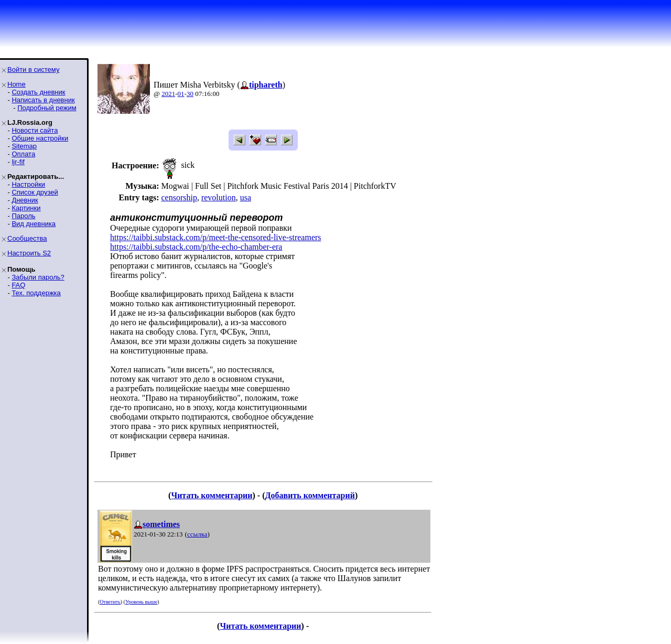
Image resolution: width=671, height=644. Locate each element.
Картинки (26, 208)
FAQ (18, 285)
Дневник (25, 200)
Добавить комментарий (310, 495)
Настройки (28, 184)
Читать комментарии (212, 495)
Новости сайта (35, 130)
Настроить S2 (29, 253)
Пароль (23, 216)
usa (246, 197)
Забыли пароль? (38, 277)
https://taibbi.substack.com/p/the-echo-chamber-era (196, 247)
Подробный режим (47, 108)
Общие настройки (40, 138)
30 (190, 94)
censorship (179, 197)
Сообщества (27, 238)
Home (17, 84)
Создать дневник (38, 92)
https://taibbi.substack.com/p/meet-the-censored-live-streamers (216, 237)
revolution (219, 197)
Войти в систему (33, 69)
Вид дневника (34, 224)
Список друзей (35, 192)
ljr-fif (18, 162)
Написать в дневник (43, 100)
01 (181, 94)
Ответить (110, 602)
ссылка (197, 534)
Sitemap (24, 146)
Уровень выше (141, 602)
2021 (168, 94)
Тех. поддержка (36, 293)
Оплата (23, 154)
